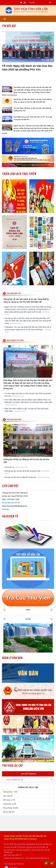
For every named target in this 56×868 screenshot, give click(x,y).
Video (28, 610)
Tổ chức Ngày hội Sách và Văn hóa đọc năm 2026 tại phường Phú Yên (28, 395)
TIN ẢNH (28, 619)
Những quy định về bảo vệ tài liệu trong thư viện (27, 472)
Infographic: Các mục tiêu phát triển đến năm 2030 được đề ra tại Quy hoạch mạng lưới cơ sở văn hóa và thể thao (28, 329)
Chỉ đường (5, 509)
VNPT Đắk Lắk (19, 864)
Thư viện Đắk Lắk (14, 293)
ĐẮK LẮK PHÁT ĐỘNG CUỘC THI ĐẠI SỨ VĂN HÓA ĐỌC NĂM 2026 (27, 410)
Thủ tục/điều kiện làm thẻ (11, 503)
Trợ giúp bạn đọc (14, 419)
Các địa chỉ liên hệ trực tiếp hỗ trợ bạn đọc (27, 477)
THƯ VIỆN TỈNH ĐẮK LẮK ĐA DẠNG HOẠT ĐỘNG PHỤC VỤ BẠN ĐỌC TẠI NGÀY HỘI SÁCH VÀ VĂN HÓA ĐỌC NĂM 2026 (28, 402)
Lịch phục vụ (16, 467)
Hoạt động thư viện (15, 340)
